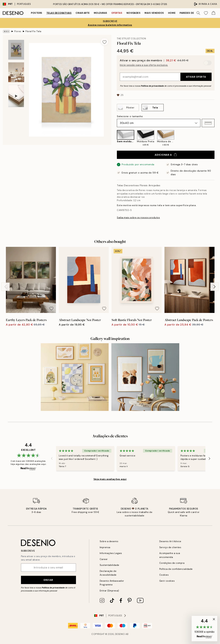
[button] (208, 123)
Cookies (164, 575)
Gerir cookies (167, 581)
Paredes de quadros (193, 13)
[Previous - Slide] (5, 287)
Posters (37, 13)
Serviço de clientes (170, 547)
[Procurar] (198, 13)
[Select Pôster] (128, 108)
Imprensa (105, 547)
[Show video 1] (16, 96)
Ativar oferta (196, 77)
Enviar (48, 580)
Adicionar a (166, 155)
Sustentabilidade (109, 565)
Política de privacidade (152, 86)
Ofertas (117, 13)
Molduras (101, 13)
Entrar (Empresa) (109, 591)
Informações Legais (111, 553)
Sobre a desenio (109, 541)
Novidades (134, 13)
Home (172, 13)
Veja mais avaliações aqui (110, 479)
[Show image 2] (16, 72)
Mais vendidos (154, 13)
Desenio (120, 634)
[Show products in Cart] (213, 13)
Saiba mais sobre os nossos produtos (138, 218)
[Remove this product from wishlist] (104, 42)
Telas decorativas (59, 13)
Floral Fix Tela (33, 31)
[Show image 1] (16, 50)
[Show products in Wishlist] (206, 13)
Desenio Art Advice (170, 541)
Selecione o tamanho (130, 116)
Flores (18, 31)
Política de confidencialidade (176, 569)
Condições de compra (172, 563)
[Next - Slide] (214, 287)
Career (104, 559)
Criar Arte (83, 13)
